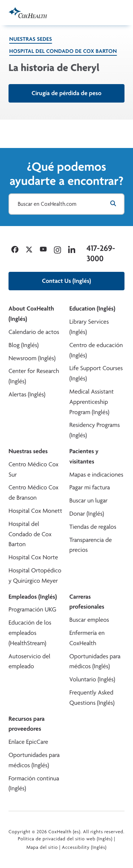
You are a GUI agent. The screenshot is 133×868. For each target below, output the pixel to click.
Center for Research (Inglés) (34, 376)
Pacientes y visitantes (84, 456)
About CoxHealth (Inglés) (31, 314)
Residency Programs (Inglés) (95, 430)
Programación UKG (32, 609)
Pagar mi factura (90, 487)
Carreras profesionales (87, 602)
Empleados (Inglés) (33, 597)
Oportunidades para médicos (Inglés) (95, 661)
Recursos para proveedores (27, 724)
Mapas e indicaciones (96, 475)
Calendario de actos (34, 332)
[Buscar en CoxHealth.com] (66, 204)
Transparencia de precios (91, 545)
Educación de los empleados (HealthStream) (30, 633)
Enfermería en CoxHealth (87, 638)
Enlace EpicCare (28, 742)
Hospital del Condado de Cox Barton (63, 51)
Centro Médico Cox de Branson (34, 493)
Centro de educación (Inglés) (96, 350)
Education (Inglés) (93, 309)
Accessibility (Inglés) (84, 847)
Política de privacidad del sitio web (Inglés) (65, 839)
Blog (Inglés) (24, 345)
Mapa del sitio (42, 847)
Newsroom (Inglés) (32, 358)
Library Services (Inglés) (89, 327)
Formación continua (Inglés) (34, 784)
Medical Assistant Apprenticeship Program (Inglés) (92, 402)
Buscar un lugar (89, 501)
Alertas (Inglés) (27, 394)
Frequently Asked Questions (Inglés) (92, 698)
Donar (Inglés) (87, 514)
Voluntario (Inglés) (92, 679)
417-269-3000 (101, 253)
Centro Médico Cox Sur (34, 469)
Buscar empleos (89, 620)
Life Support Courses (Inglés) (96, 373)
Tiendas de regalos (93, 527)
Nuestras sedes (31, 39)
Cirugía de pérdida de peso (66, 93)
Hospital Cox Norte (33, 557)
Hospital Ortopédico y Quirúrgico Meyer (35, 576)
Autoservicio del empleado (29, 661)
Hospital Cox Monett (35, 511)
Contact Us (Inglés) (66, 281)
